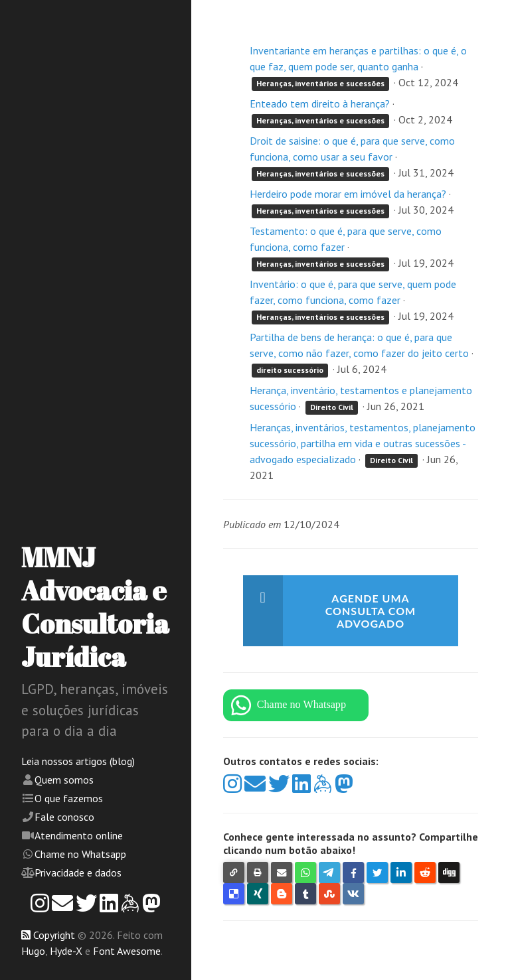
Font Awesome (127, 951)
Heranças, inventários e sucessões (320, 83)
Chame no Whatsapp (80, 854)
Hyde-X (66, 951)
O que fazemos (69, 798)
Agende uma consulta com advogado (371, 611)
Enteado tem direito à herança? (320, 104)
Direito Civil (332, 407)
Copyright (54, 935)
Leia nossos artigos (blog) (78, 761)
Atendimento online (79, 835)
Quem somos (64, 780)
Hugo (33, 951)
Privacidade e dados (78, 873)
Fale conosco (64, 817)
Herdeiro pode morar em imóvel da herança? (348, 194)
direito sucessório (290, 370)
